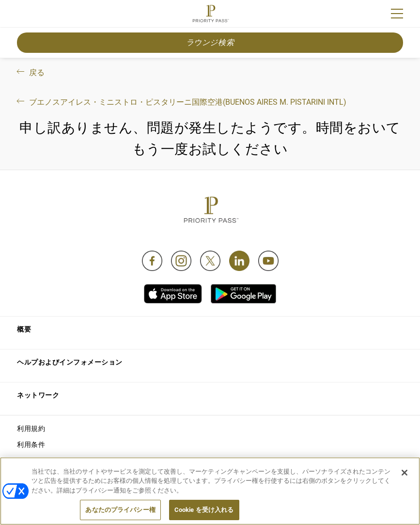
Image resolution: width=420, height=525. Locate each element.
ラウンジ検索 (210, 42)
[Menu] (397, 14)
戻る (30, 72)
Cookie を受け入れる (204, 510)
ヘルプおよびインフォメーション (70, 362)
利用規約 (31, 429)
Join (23, 15)
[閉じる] (404, 473)
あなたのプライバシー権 (120, 510)
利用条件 (31, 445)
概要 (24, 329)
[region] (210, 491)
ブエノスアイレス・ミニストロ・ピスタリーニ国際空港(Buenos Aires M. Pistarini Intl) (181, 102)
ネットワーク (38, 395)
